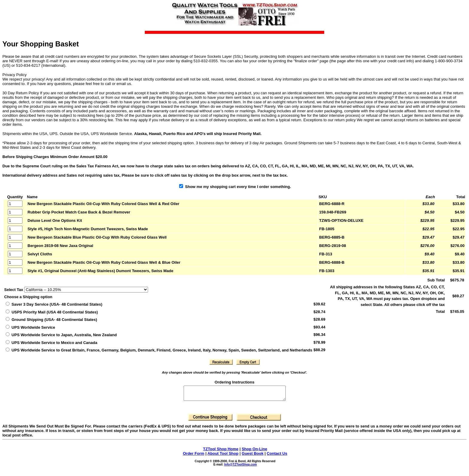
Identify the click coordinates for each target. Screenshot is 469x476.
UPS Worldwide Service (30, 327)
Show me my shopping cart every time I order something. (235, 187)
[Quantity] (15, 204)
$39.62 (319, 304)
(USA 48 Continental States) (52, 312)
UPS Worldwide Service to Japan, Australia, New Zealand (61, 335)
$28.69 (319, 319)
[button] (221, 362)
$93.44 (319, 327)
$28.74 (319, 312)
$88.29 (319, 350)
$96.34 (319, 335)
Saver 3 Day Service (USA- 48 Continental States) (54, 304)
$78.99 (319, 342)
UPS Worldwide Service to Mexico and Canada (51, 343)
